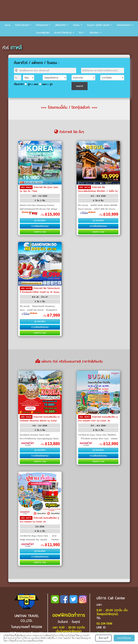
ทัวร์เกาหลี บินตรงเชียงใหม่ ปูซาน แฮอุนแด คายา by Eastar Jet (98, 419)
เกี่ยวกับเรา (94, 33)
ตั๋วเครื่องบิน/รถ (124, 25)
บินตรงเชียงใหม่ (43, 33)
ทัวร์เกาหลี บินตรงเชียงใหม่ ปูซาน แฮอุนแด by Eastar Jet (39, 520)
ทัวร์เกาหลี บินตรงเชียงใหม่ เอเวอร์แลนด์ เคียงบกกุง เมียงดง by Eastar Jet (40, 420)
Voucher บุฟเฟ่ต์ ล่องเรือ (98, 25)
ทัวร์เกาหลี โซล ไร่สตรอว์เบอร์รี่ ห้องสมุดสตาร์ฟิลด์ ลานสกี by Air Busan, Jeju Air (40, 292)
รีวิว (81, 33)
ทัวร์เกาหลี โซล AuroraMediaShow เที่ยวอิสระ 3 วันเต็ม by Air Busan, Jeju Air (98, 191)
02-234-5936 (104, 623)
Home (8, 25)
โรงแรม (76, 25)
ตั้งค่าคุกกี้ (103, 638)
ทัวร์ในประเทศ (42, 25)
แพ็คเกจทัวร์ (60, 25)
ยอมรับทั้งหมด (124, 638)
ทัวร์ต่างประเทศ (22, 25)
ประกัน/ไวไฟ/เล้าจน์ (63, 33)
